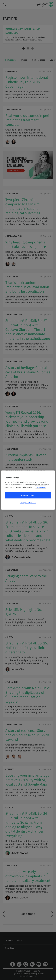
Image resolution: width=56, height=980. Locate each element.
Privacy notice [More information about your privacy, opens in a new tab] (41, 487)
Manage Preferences (28, 503)
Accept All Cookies (28, 495)
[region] (28, 490)
